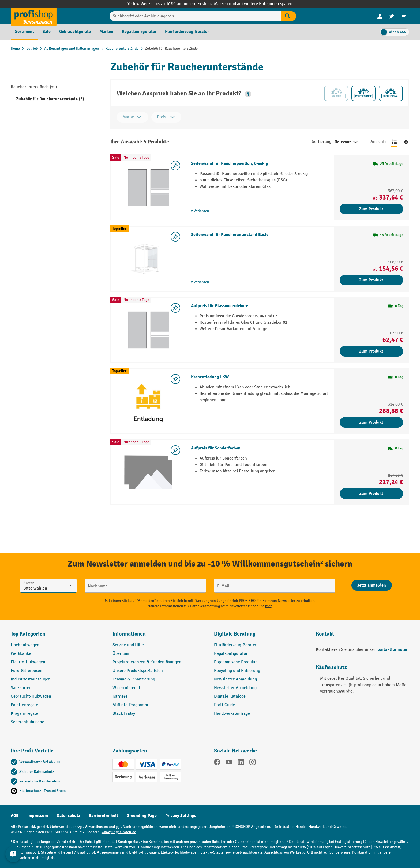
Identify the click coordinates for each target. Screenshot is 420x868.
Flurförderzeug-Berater (235, 645)
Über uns (121, 654)
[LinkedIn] (241, 763)
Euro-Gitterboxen (27, 671)
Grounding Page (142, 816)
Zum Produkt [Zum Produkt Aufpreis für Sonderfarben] (371, 494)
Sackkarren (21, 688)
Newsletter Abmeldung (235, 688)
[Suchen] (289, 16)
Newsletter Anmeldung (235, 679)
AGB (15, 816)
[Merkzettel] (392, 16)
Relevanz (347, 142)
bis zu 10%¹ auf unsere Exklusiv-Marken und (196, 4)
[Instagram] (253, 763)
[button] (248, 94)
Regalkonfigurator (231, 654)
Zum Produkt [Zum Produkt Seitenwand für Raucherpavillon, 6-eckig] (371, 209)
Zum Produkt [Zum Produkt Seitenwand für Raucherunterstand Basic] (371, 280)
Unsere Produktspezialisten (138, 671)
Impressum (38, 816)
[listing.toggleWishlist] (175, 166)
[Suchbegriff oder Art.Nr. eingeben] (195, 16)
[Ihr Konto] (380, 16)
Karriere (120, 696)
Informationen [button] (129, 634)
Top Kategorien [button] (28, 634)
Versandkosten (96, 827)
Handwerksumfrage (232, 714)
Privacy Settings (181, 816)
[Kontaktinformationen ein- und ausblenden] (13, 855)
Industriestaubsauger (30, 679)
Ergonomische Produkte (236, 662)
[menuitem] (380, 16)
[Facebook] (217, 763)
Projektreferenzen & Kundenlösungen (147, 662)
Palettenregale (24, 705)
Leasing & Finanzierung (134, 679)
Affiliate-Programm (130, 705)
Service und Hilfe (128, 645)
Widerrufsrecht (126, 688)
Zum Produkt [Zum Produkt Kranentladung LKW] (371, 422)
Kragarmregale (24, 714)
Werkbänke (21, 654)
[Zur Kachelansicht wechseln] (406, 142)
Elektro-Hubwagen (28, 662)
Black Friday (124, 714)
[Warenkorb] (403, 16)
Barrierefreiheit (103, 816)
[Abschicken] (372, 585)
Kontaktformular (392, 649)
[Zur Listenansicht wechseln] (394, 142)
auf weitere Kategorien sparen (265, 4)
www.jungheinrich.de (119, 832)
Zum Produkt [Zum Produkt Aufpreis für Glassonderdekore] (371, 351)
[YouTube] (229, 763)
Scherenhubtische (27, 722)
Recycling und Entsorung (237, 671)
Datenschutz (68, 816)
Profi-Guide (224, 705)
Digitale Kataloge (230, 696)
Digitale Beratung (235, 634)
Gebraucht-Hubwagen (31, 696)
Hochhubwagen (25, 645)
